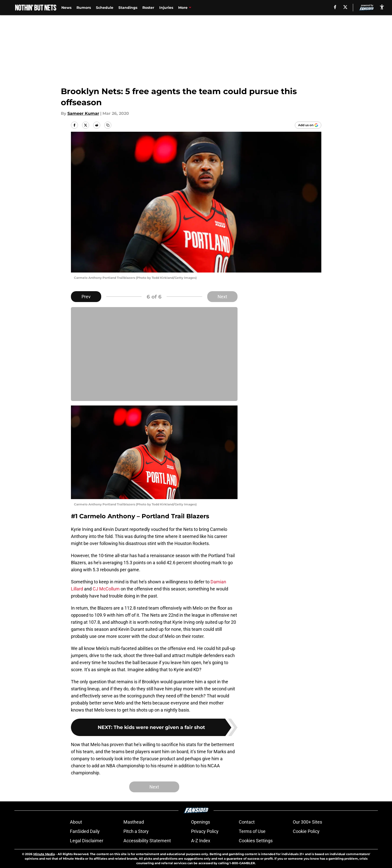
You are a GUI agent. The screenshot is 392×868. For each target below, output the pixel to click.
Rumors (84, 8)
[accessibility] (382, 7)
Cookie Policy (306, 831)
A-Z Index (201, 841)
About (76, 822)
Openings (201, 822)
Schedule (105, 8)
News (66, 8)
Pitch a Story (136, 831)
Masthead (134, 822)
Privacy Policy (205, 831)
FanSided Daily (85, 831)
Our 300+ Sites (307, 822)
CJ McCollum (106, 589)
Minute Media (44, 854)
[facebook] (335, 7)
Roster (148, 8)
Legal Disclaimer (87, 841)
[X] (345, 7)
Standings (128, 8)
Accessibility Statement (147, 841)
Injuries (166, 8)
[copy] (108, 125)
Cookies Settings (256, 841)
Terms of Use (252, 831)
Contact (247, 822)
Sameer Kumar (83, 113)
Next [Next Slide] (222, 297)
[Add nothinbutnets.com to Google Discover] (308, 125)
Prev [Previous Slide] (86, 297)
